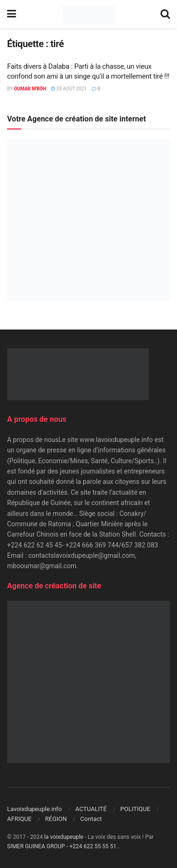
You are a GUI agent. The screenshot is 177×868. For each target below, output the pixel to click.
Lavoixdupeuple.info (34, 809)
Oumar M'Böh (30, 89)
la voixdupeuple (64, 837)
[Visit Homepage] (88, 14)
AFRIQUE (19, 819)
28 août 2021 (69, 89)
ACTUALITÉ (91, 809)
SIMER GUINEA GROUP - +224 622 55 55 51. (63, 846)
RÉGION (56, 819)
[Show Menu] (12, 14)
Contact (91, 819)
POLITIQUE (135, 809)
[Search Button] (165, 14)
